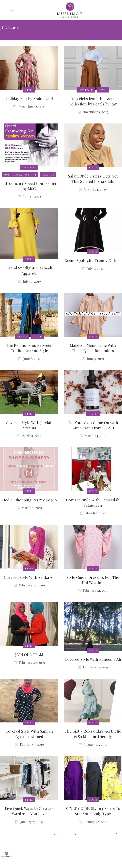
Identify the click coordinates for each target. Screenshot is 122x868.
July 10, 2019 (29, 281)
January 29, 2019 (93, 744)
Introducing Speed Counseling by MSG (29, 186)
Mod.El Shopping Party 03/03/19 (29, 500)
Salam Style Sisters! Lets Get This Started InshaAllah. (93, 179)
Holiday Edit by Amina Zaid (29, 99)
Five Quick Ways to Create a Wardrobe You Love (29, 811)
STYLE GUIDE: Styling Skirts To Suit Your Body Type (93, 811)
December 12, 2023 (29, 107)
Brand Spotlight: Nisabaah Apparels (29, 270)
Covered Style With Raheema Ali (93, 659)
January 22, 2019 (93, 822)
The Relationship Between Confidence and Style (29, 348)
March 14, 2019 (93, 436)
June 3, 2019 (93, 359)
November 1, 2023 (93, 112)
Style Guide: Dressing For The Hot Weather (93, 580)
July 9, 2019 (93, 269)
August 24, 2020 (93, 189)
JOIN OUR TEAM (29, 654)
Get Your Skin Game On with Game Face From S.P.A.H (93, 425)
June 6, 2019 (29, 359)
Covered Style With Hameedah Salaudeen (93, 502)
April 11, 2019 (29, 436)
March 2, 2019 (29, 508)
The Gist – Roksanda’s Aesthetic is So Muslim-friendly (93, 734)
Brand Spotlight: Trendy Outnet (93, 260)
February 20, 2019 (29, 662)
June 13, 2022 (29, 196)
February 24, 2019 (29, 585)
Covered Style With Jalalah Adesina (29, 425)
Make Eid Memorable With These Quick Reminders (93, 348)
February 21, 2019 (93, 590)
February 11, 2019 (93, 667)
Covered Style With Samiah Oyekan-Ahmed (29, 734)
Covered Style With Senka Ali (29, 577)
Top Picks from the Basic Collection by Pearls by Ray (93, 101)
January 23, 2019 (29, 822)
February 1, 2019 (29, 744)
